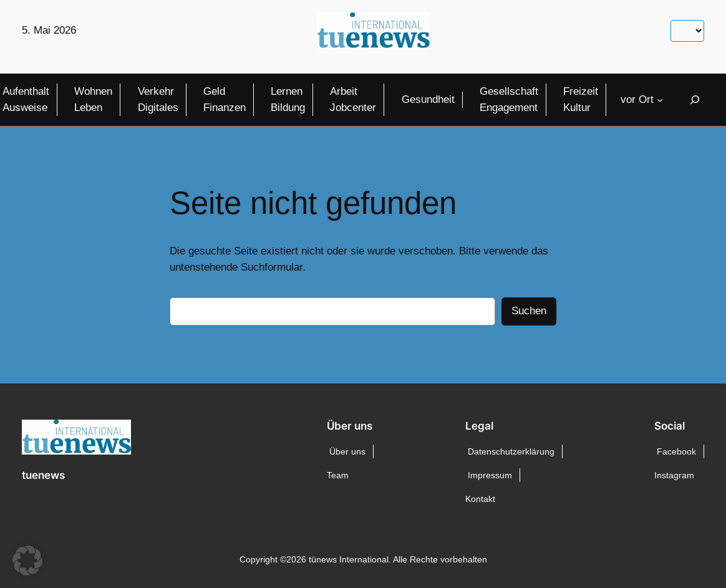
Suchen (529, 311)
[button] (27, 561)
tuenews (43, 475)
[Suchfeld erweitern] (695, 99)
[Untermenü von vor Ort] (660, 100)
